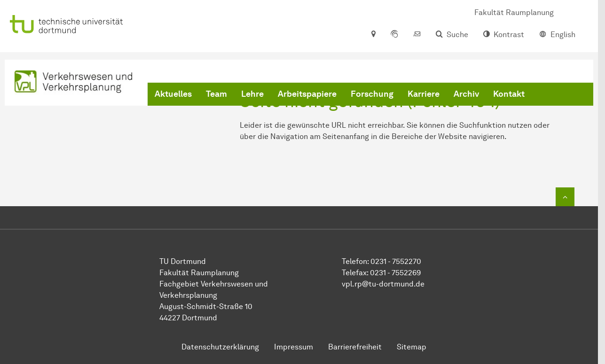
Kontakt (509, 94)
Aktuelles (173, 94)
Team (216, 94)
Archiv (466, 94)
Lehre (252, 94)
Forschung (372, 94)
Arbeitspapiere (307, 94)
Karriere (424, 94)
